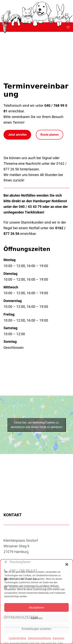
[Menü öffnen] (68, 27)
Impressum (58, 638)
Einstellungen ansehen (37, 629)
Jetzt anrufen (17, 135)
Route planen (50, 135)
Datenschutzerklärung (39, 638)
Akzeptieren (36, 607)
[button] (67, 564)
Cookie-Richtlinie (17, 638)
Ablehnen (36, 618)
